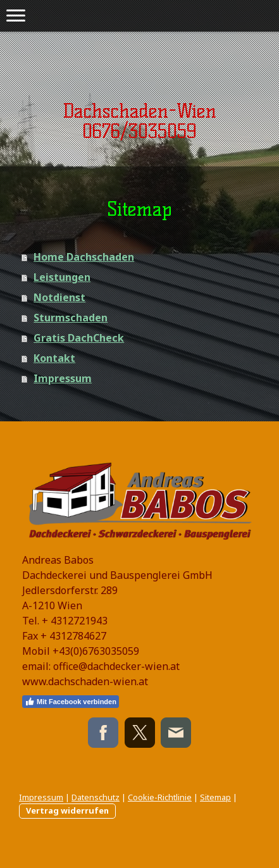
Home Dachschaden (84, 257)
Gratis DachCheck (79, 338)
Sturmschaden (71, 318)
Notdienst (59, 297)
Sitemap (215, 797)
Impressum (63, 378)
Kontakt (54, 358)
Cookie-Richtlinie (160, 797)
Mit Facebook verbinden (71, 702)
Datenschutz (96, 797)
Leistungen (62, 277)
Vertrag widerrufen (67, 810)
